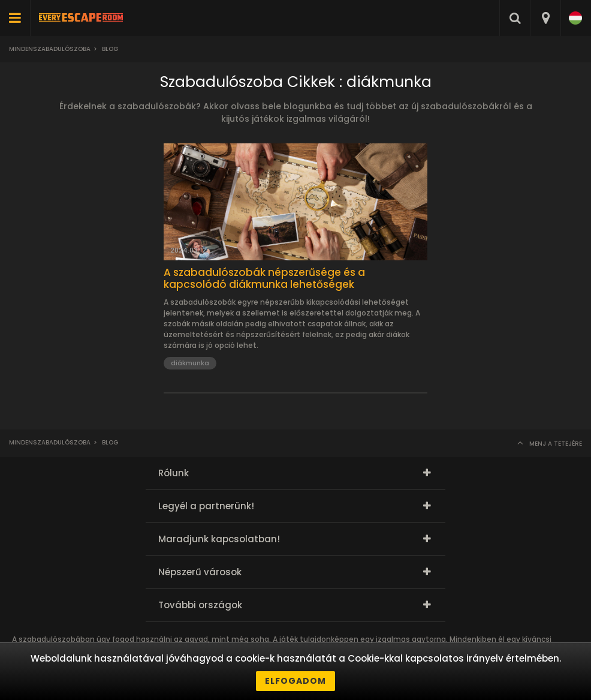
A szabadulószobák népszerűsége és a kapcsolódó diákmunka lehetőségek (264, 279)
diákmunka (190, 363)
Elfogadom (295, 681)
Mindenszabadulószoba (50, 49)
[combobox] (545, 18)
